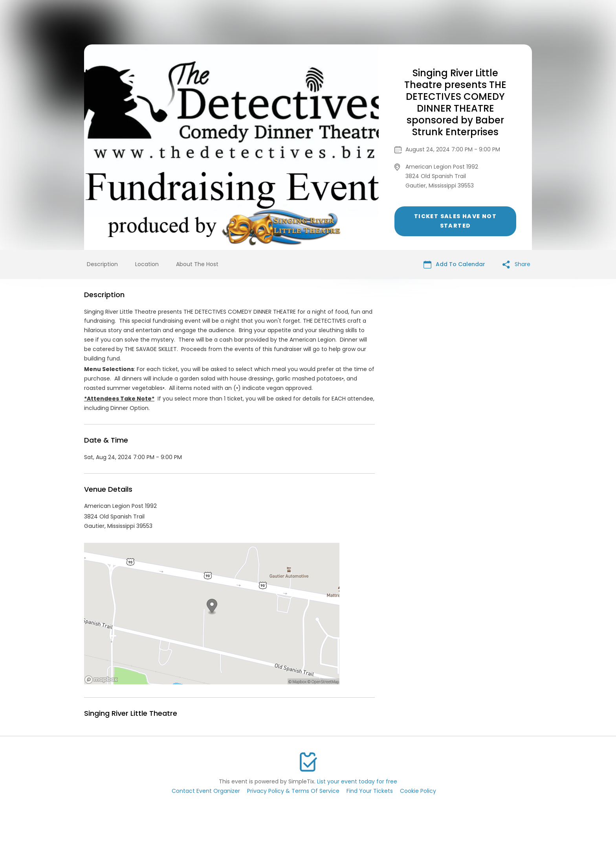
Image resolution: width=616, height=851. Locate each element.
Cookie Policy (418, 791)
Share (516, 264)
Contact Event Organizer (206, 791)
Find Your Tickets (370, 791)
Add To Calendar (454, 264)
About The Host (197, 264)
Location (147, 264)
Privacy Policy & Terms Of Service (293, 791)
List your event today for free (357, 781)
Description (102, 264)
